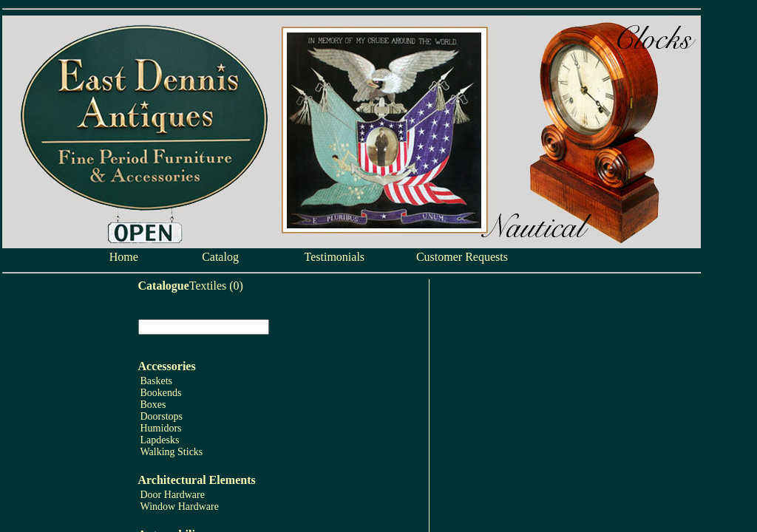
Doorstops (162, 416)
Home (124, 257)
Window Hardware (180, 507)
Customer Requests (462, 257)
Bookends (161, 393)
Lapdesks (160, 440)
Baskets (157, 381)
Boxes (153, 405)
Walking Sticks (172, 452)
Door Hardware (173, 495)
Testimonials (335, 257)
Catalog (220, 257)
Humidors (161, 428)
